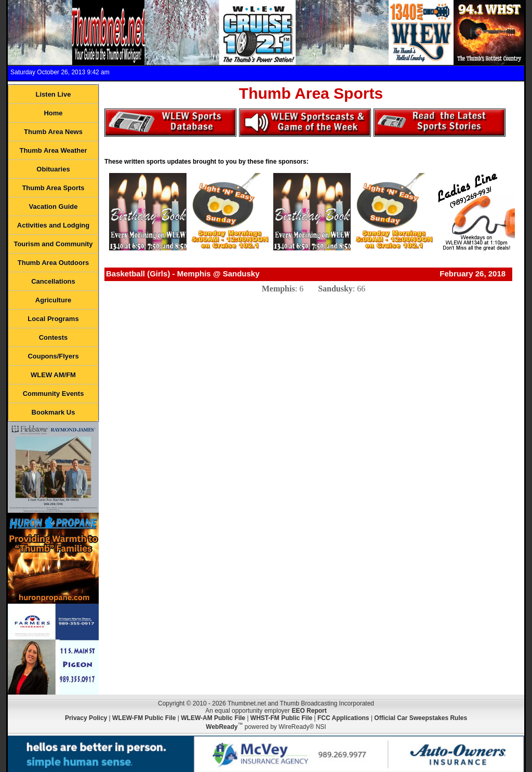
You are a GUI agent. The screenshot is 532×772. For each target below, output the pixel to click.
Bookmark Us (54, 412)
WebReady (222, 727)
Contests (54, 337)
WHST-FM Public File (281, 718)
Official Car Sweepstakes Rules (421, 718)
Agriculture (53, 300)
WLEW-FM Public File (144, 718)
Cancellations (53, 281)
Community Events (54, 394)
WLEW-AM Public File (213, 718)
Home (53, 113)
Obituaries (53, 169)
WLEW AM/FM (53, 375)
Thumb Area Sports (53, 188)
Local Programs (53, 319)
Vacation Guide (54, 207)
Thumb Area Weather (53, 150)
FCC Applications (343, 718)
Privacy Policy (86, 718)
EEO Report (309, 711)
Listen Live (54, 94)
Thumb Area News (53, 132)
